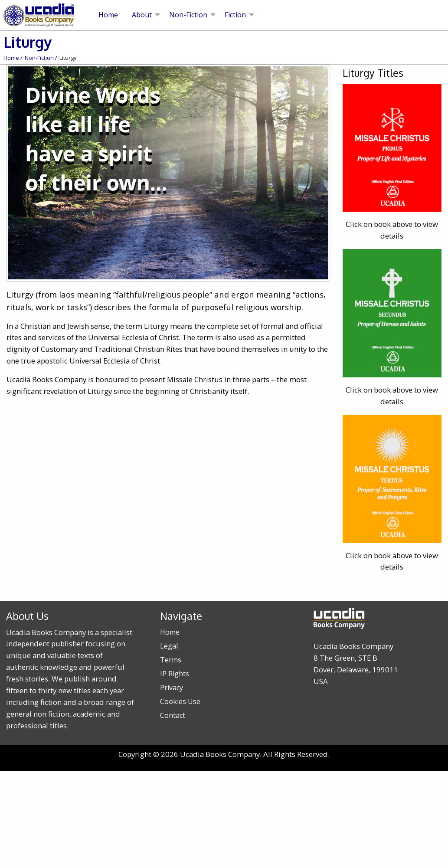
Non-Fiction (188, 15)
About (142, 15)
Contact (173, 715)
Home (108, 15)
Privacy (172, 688)
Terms (171, 660)
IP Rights (175, 674)
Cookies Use (180, 701)
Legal (169, 646)
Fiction (235, 15)
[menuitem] (108, 15)
